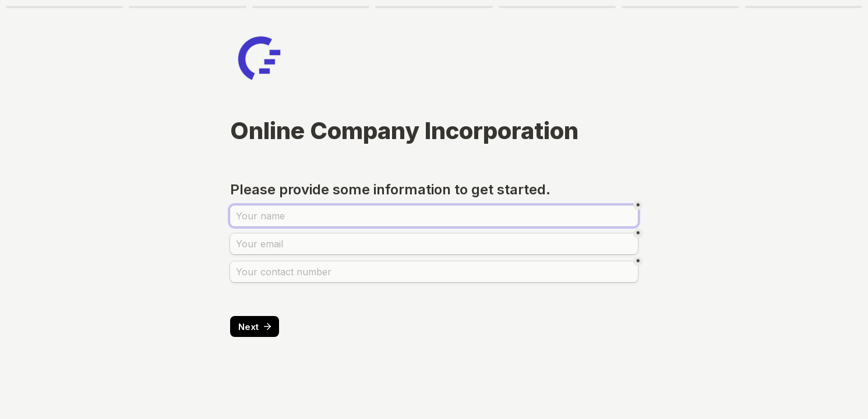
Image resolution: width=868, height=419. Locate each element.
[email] (434, 244)
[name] (434, 216)
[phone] (434, 272)
